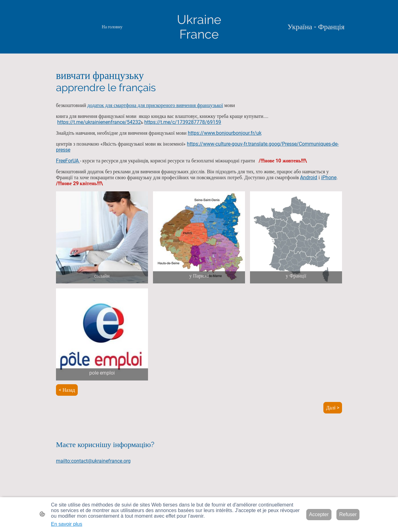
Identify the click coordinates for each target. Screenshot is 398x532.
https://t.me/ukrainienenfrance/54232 (99, 122)
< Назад (67, 390)
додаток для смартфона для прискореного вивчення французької (155, 105)
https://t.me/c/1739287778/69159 (183, 122)
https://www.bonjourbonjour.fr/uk (225, 133)
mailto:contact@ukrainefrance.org (93, 461)
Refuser (348, 514)
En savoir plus (67, 524)
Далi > (333, 408)
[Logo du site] (199, 27)
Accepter (319, 514)
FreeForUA (68, 161)
